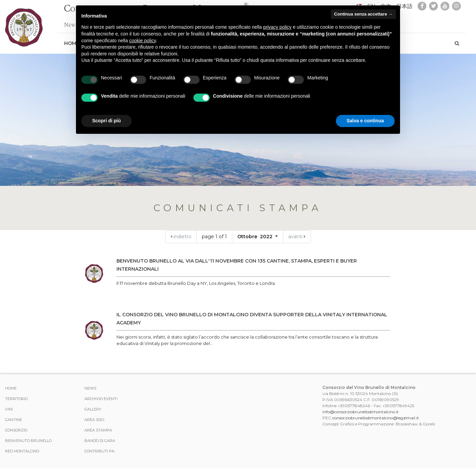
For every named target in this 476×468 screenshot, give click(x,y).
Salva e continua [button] (365, 121)
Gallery (93, 409)
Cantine (14, 420)
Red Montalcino (22, 451)
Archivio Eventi (101, 399)
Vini (9, 409)
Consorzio (16, 430)
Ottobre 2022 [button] (256, 237)
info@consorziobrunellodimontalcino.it (361, 412)
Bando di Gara (100, 441)
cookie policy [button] (143, 41)
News (90, 388)
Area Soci (94, 420)
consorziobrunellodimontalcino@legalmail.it (376, 418)
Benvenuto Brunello (28, 441)
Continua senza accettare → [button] (363, 14)
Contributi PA (99, 451)
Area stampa (98, 430)
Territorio (16, 399)
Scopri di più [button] (107, 121)
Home (11, 388)
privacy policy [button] (277, 27)
